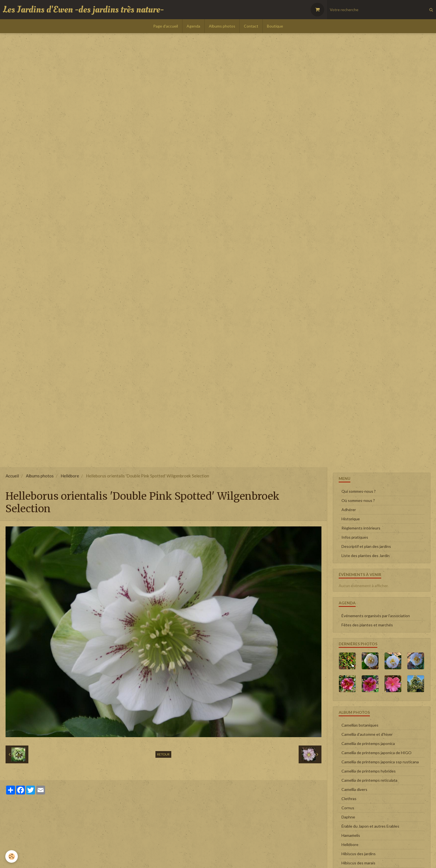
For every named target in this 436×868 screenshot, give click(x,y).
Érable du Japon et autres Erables (370, 826)
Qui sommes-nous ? (359, 491)
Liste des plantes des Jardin (366, 556)
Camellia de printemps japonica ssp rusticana (380, 762)
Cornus (348, 808)
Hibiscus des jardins (359, 854)
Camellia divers (354, 789)
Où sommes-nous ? (358, 500)
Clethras (349, 799)
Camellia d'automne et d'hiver (367, 734)
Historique (351, 519)
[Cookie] (12, 856)
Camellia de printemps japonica (368, 743)
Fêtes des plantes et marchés (367, 625)
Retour (163, 754)
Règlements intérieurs (361, 528)
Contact (251, 26)
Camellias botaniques (360, 725)
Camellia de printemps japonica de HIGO (376, 753)
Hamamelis (351, 835)
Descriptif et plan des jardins (366, 546)
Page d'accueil (166, 26)
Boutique (275, 26)
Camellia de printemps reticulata (369, 780)
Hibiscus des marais (358, 863)
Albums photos (222, 26)
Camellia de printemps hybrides (369, 771)
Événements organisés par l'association (376, 616)
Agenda (193, 26)
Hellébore (70, 476)
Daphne (348, 817)
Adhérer (349, 510)
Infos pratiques (355, 537)
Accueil (12, 476)
